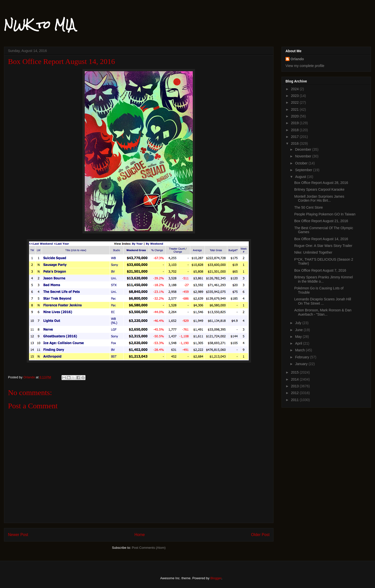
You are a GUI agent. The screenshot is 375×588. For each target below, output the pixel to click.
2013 (295, 386)
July (299, 323)
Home (140, 535)
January (302, 364)
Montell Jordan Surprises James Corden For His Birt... (319, 199)
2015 (295, 372)
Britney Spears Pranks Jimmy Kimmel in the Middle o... (323, 279)
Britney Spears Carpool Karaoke (319, 189)
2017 (295, 137)
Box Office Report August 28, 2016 (321, 183)
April (299, 343)
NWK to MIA (40, 25)
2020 (295, 116)
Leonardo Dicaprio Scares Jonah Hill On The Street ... (323, 301)
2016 (295, 143)
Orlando (297, 59)
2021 (295, 109)
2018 (295, 130)
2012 (295, 393)
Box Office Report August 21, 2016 (321, 221)
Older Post (260, 535)
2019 (295, 123)
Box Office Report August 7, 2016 (320, 270)
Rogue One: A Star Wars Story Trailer (323, 246)
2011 (295, 400)
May (299, 337)
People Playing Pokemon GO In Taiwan (325, 214)
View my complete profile (305, 66)
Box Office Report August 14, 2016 (321, 239)
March (300, 350)
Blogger (216, 578)
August (301, 177)
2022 (295, 102)
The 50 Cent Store (308, 207)
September (304, 170)
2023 (295, 96)
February (302, 357)
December (303, 149)
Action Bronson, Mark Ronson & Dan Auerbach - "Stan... (323, 312)
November (303, 156)
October (302, 163)
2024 (295, 89)
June (299, 330)
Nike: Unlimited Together (313, 252)
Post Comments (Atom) (149, 548)
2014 (295, 379)
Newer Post (18, 535)
